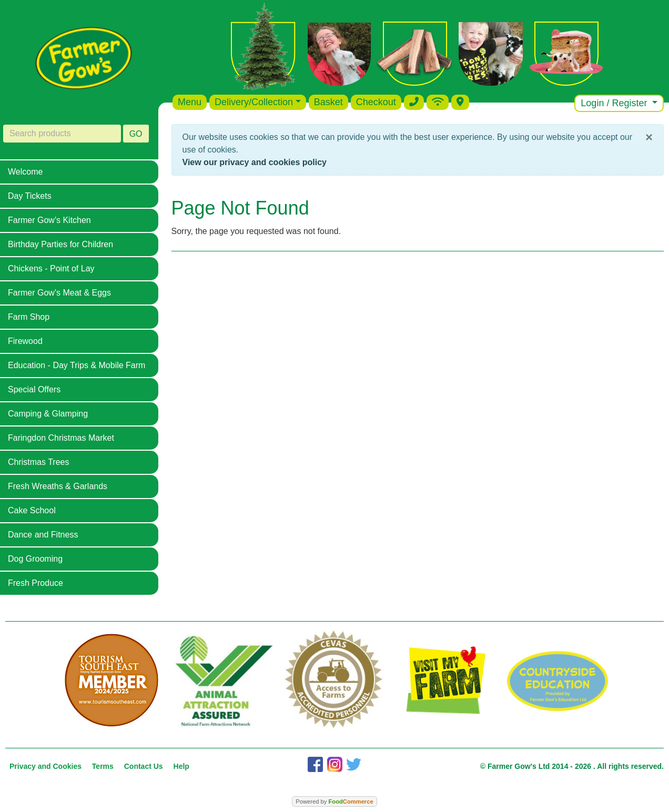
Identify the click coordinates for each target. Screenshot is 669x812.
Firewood (25, 341)
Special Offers (34, 389)
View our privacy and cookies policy (255, 162)
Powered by (334, 801)
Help (181, 766)
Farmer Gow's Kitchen (49, 220)
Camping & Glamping (48, 414)
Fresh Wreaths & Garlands (58, 486)
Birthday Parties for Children (60, 244)
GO (136, 134)
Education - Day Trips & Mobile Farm (77, 365)
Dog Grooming (35, 559)
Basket (328, 102)
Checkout (376, 102)
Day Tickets (30, 196)
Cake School (32, 510)
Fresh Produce (36, 583)
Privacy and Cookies (45, 766)
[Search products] (62, 134)
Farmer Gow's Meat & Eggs (59, 293)
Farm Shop (29, 317)
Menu (190, 102)
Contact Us (144, 766)
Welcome (25, 172)
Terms (103, 766)
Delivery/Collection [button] (254, 102)
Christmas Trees (38, 462)
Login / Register (615, 103)
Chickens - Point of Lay (51, 268)
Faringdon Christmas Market (61, 438)
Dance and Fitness (43, 535)
